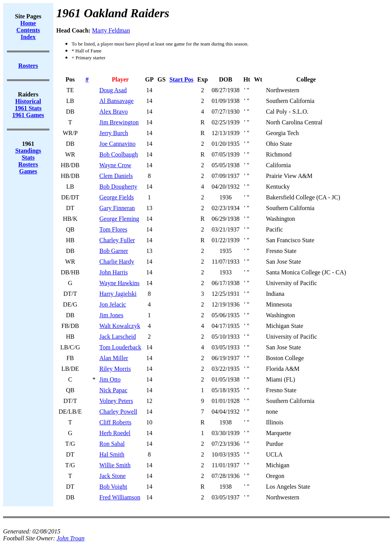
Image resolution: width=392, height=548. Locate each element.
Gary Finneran (117, 208)
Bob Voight (113, 487)
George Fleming (119, 219)
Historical (28, 101)
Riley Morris (115, 369)
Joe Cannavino (117, 144)
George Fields (116, 197)
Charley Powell (118, 412)
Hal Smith (112, 454)
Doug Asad (113, 90)
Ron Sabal (112, 444)
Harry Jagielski (118, 294)
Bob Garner (114, 251)
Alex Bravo (113, 112)
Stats (28, 157)
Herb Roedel (115, 433)
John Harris (113, 272)
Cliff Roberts (115, 422)
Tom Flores (113, 229)
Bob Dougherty (118, 187)
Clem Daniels (116, 176)
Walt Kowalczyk (120, 326)
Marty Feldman (111, 30)
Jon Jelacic (113, 304)
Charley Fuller (117, 240)
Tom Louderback (120, 347)
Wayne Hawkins (119, 283)
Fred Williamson (120, 497)
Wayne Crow (115, 165)
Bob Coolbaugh (118, 154)
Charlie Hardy (117, 262)
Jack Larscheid (118, 337)
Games (28, 171)
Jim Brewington (119, 122)
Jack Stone (112, 476)
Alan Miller (114, 358)
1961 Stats (28, 108)
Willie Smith (115, 465)
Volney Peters (116, 401)
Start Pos (182, 79)
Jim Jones (111, 315)
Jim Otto (110, 379)
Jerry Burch (114, 133)
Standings (28, 151)
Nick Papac (113, 390)
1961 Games (28, 115)
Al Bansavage (116, 101)
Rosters (28, 164)
